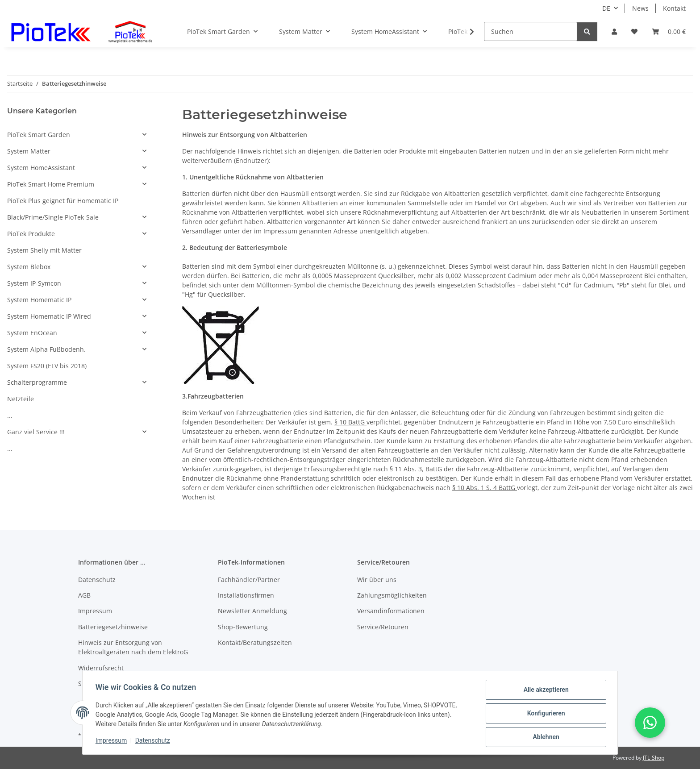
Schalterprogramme (37, 382)
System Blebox (29, 267)
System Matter (29, 151)
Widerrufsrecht (101, 668)
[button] (614, 31)
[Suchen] (531, 31)
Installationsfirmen (246, 595)
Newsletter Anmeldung (252, 611)
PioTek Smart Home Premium (51, 184)
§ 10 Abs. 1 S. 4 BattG (485, 488)
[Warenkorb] (669, 31)
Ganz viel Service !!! (36, 432)
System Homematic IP (39, 300)
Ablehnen (544, 737)
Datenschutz (154, 741)
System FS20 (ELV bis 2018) (47, 366)
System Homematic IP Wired (49, 316)
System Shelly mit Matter (44, 250)
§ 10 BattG (350, 422)
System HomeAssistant (41, 168)
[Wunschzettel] (634, 31)
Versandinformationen (391, 611)
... (10, 415)
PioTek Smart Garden (39, 135)
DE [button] (606, 8)
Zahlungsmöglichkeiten (392, 595)
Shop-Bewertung (243, 627)
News (640, 8)
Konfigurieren (544, 714)
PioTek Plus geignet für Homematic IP (63, 201)
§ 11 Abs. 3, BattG (417, 469)
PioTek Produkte (31, 234)
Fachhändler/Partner (249, 580)
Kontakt (674, 8)
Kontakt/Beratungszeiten (255, 642)
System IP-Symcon (34, 283)
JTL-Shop (654, 758)
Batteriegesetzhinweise (113, 627)
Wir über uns (377, 580)
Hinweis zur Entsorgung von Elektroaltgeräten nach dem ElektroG (133, 647)
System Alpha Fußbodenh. (46, 349)
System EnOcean (32, 333)
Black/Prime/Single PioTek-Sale (53, 217)
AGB (84, 595)
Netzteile (21, 399)
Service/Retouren (383, 627)
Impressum (112, 741)
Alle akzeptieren (544, 691)
